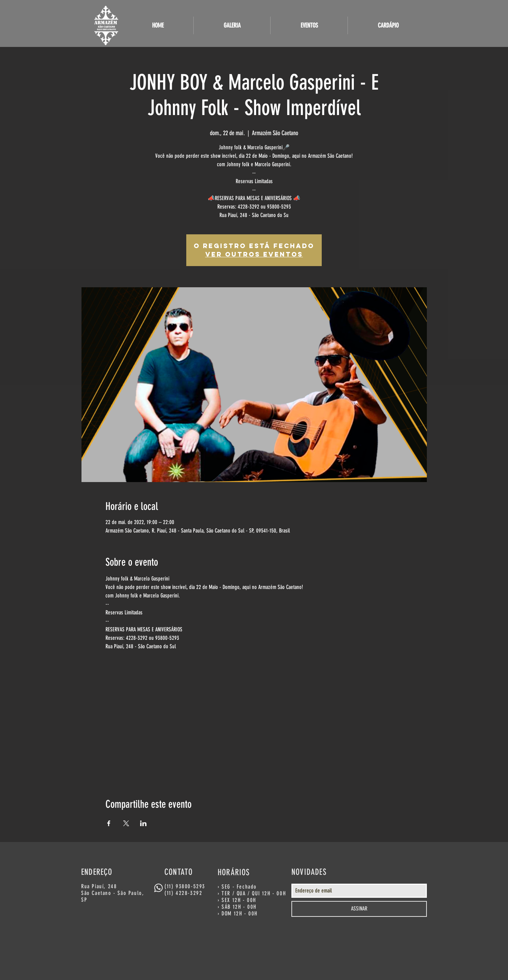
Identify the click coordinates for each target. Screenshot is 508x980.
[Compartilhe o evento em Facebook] (109, 823)
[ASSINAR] (359, 909)
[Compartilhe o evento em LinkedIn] (143, 823)
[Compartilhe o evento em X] (126, 823)
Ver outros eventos (254, 254)
